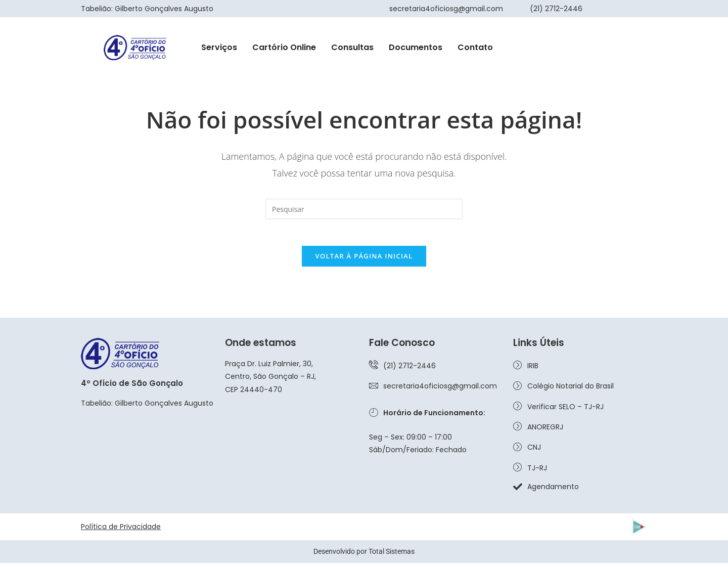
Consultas (352, 47)
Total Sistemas (392, 555)
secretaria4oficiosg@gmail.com (446, 9)
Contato (475, 47)
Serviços (219, 47)
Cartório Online (284, 47)
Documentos (416, 47)
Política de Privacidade (121, 531)
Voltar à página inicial (364, 260)
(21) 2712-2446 (556, 9)
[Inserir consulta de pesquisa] (364, 209)
